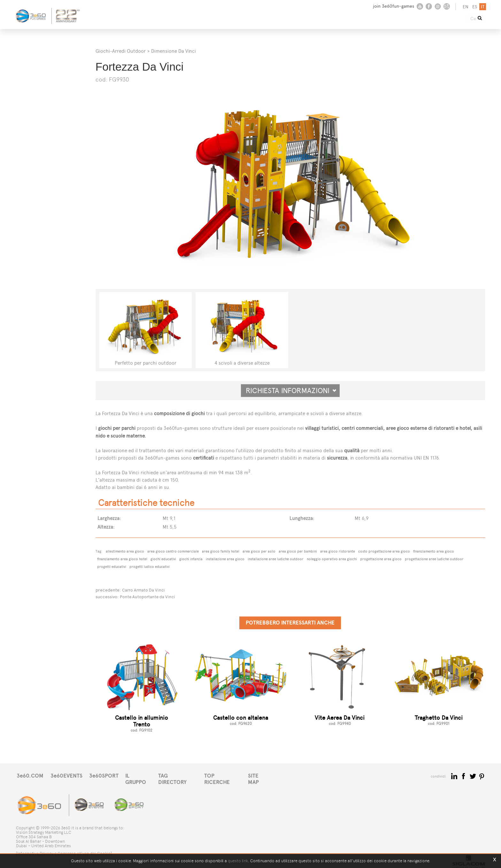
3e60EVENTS (70, 775)
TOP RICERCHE (238, 775)
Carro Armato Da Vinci (145, 590)
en (465, 7)
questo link (238, 861)
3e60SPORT (110, 775)
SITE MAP (277, 775)
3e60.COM (31, 775)
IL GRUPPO (148, 775)
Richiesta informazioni (291, 391)
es (474, 7)
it (482, 7)
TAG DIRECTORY (190, 775)
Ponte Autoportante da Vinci (149, 596)
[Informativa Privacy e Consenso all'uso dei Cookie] (64, 848)
